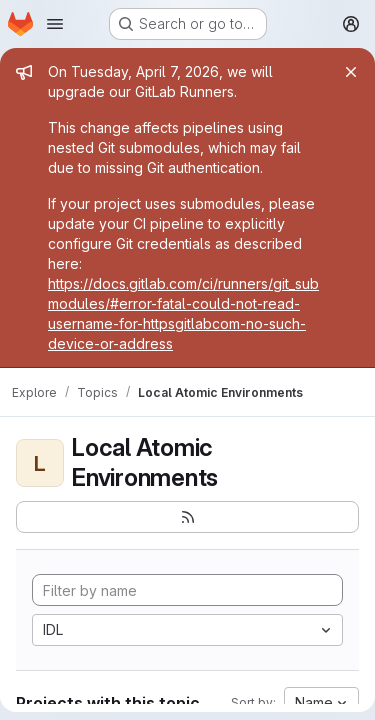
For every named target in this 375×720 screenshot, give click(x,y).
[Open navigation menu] (55, 24)
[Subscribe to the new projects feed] (187, 517)
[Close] (351, 72)
